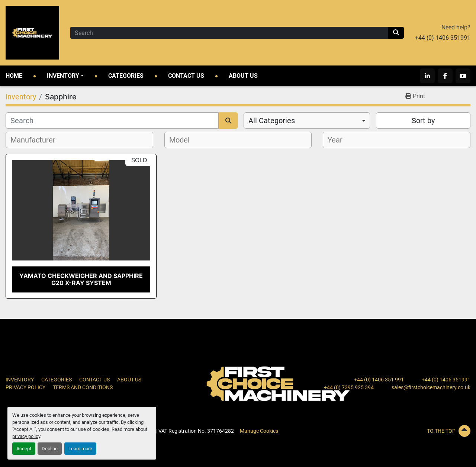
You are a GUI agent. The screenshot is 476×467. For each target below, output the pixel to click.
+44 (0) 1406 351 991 (379, 380)
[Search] (229, 33)
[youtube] (463, 76)
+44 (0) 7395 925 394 (349, 387)
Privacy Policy (25, 387)
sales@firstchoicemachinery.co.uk (431, 387)
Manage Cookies (259, 431)
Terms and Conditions (83, 387)
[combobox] (307, 121)
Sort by (423, 121)
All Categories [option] (272, 121)
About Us (243, 76)
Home (14, 76)
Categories (126, 76)
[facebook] (445, 76)
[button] (65, 76)
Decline (50, 449)
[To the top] (397, 431)
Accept (24, 449)
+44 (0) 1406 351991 (443, 38)
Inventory (63, 76)
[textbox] (37, 140)
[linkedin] (427, 76)
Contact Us (186, 76)
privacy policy (26, 436)
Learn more (80, 449)
